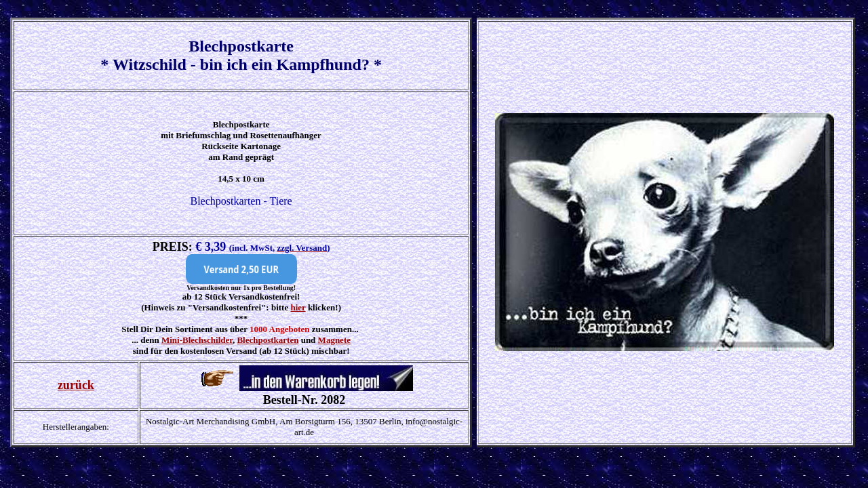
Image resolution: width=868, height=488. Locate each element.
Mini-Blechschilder (197, 340)
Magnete (334, 340)
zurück (76, 385)
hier (298, 307)
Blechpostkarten (268, 340)
